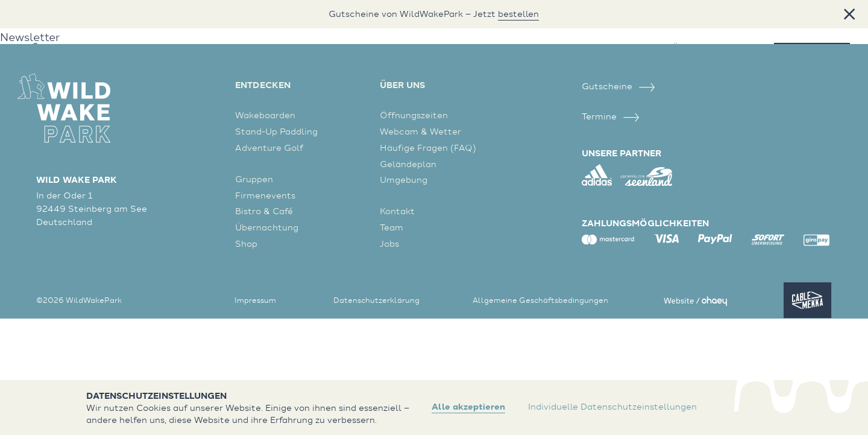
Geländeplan (408, 164)
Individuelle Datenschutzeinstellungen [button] (612, 407)
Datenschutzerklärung (376, 300)
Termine (611, 116)
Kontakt (397, 211)
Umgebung (404, 179)
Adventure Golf (269, 148)
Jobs (389, 243)
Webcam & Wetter (420, 131)
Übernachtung (267, 227)
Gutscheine (618, 86)
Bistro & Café (264, 211)
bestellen (518, 14)
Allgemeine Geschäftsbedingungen (540, 300)
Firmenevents (265, 195)
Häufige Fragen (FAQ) (428, 148)
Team (392, 227)
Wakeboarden (265, 115)
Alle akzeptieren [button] (468, 407)
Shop (246, 243)
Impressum (255, 300)
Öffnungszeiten (414, 115)
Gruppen (254, 179)
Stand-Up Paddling (276, 131)
